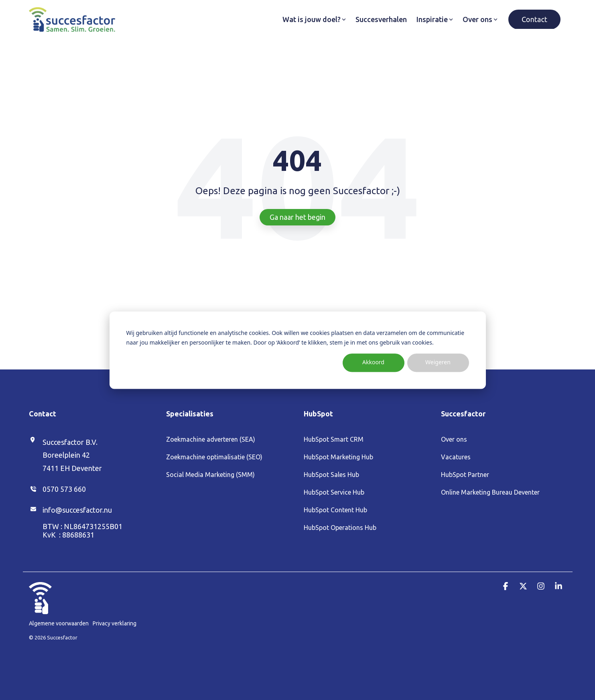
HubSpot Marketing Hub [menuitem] (338, 457)
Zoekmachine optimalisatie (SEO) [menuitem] (214, 457)
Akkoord (373, 362)
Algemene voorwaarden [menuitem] (59, 623)
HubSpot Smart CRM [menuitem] (334, 439)
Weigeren (438, 362)
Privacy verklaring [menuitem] (115, 623)
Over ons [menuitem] (454, 439)
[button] (506, 586)
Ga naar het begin (297, 217)
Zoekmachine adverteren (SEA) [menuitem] (211, 439)
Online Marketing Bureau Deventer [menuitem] (490, 492)
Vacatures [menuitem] (456, 457)
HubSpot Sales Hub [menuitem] (331, 475)
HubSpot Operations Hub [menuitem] (340, 528)
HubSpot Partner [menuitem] (465, 475)
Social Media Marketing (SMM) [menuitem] (210, 475)
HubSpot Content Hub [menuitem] (335, 510)
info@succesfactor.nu (77, 510)
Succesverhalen (381, 19)
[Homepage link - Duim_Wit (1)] (40, 610)
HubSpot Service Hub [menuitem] (334, 492)
